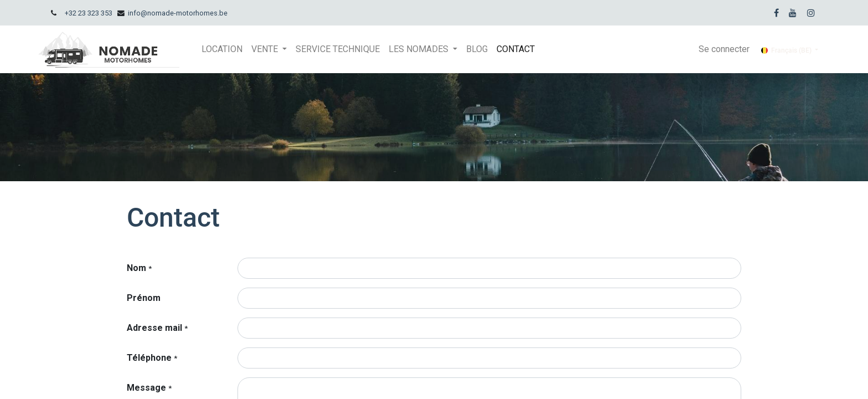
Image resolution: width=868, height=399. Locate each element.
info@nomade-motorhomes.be (178, 13)
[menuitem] (222, 49)
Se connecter (724, 49)
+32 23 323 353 (89, 13)
